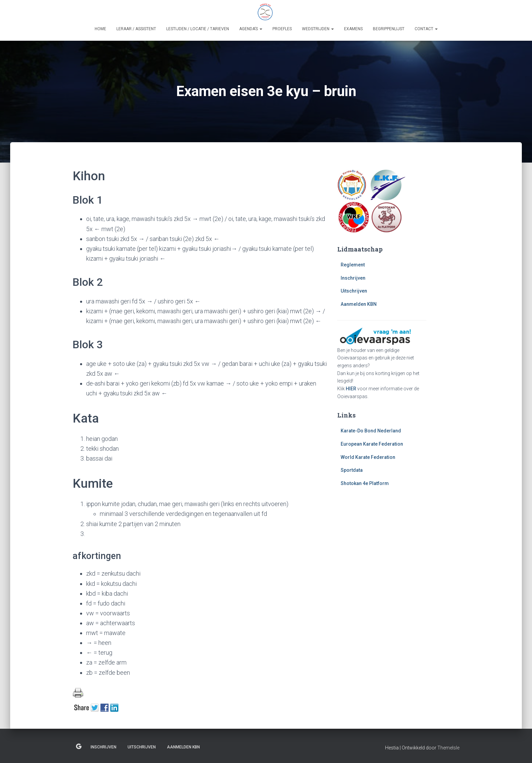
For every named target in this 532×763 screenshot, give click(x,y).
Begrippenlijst (389, 29)
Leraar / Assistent (136, 29)
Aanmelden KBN (359, 304)
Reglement (353, 265)
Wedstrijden (318, 29)
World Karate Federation (368, 457)
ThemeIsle (448, 748)
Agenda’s (251, 29)
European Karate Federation (372, 444)
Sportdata (352, 470)
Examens (353, 29)
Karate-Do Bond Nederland (371, 431)
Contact (426, 29)
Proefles (282, 29)
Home (100, 29)
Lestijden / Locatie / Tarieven (198, 29)
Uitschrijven (354, 291)
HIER (351, 389)
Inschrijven (353, 278)
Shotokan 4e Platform (365, 483)
